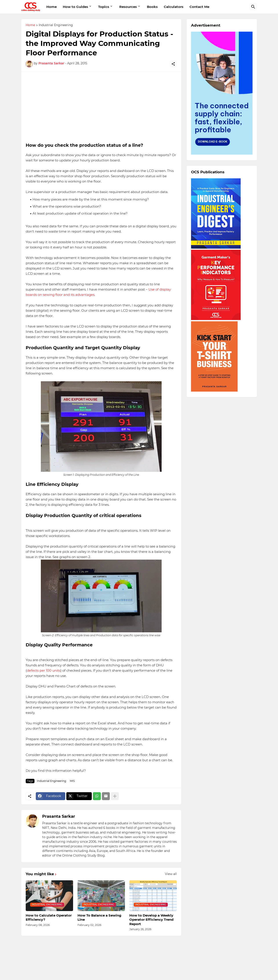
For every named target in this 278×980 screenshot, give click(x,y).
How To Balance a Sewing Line (99, 918)
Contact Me (199, 7)
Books (152, 7)
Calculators (174, 7)
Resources (128, 7)
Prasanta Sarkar (59, 816)
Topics (104, 7)
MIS (72, 781)
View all (171, 874)
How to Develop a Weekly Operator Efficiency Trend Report (151, 920)
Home (51, 7)
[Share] (173, 64)
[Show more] (115, 796)
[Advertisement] (101, 107)
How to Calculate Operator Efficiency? (49, 918)
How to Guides (75, 7)
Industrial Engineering (56, 25)
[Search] (253, 7)
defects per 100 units (44, 670)
